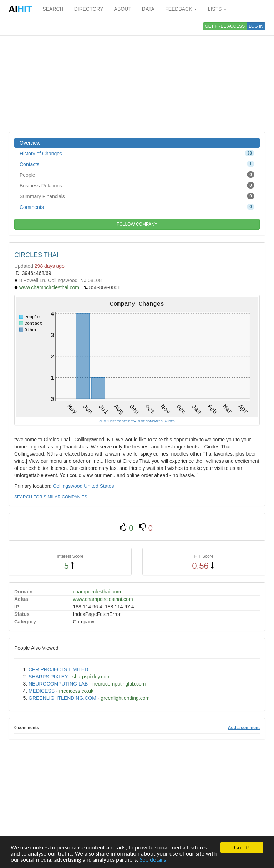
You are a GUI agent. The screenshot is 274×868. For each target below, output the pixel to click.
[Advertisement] (137, 75)
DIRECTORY (89, 9)
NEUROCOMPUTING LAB (58, 684)
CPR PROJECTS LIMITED (58, 669)
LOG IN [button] (256, 26)
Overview (30, 143)
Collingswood (68, 486)
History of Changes (137, 153)
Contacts (137, 164)
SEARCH (53, 9)
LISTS (217, 9)
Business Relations (137, 185)
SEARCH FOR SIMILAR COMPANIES (51, 497)
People (137, 175)
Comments (137, 207)
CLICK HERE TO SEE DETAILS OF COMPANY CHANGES (137, 421)
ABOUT (123, 9)
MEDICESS (42, 691)
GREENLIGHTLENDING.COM (62, 698)
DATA (148, 9)
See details (153, 860)
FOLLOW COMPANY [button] (137, 224)
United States (99, 486)
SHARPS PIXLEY (48, 677)
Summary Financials (137, 196)
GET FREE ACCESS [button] (225, 26)
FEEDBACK (181, 9)
